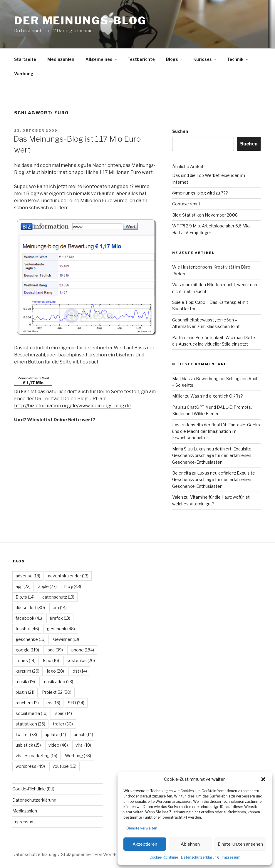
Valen (178, 497)
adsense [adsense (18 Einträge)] (28, 576)
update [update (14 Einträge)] (55, 734)
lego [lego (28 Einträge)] (56, 671)
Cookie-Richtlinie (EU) (33, 789)
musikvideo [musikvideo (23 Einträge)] (58, 682)
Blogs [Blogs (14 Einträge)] (25, 597)
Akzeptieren (145, 844)
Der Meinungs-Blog (80, 21)
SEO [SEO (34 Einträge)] (76, 703)
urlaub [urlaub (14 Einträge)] (83, 734)
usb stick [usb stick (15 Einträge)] (28, 745)
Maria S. (180, 449)
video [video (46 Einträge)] (58, 745)
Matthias (181, 379)
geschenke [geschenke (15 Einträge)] (31, 639)
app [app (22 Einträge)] (23, 586)
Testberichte (141, 59)
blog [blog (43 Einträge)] (73, 586)
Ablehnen (190, 844)
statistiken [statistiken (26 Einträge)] (30, 724)
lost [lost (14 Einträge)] (79, 671)
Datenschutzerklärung (200, 857)
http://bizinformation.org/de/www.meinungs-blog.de (72, 406)
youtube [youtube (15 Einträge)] (64, 766)
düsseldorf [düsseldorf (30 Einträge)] (30, 608)
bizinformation (58, 172)
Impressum (231, 857)
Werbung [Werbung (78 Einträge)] (78, 756)
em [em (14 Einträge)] (60, 608)
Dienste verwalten (142, 828)
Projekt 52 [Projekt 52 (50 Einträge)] (57, 692)
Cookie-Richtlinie (164, 857)
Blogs (175, 59)
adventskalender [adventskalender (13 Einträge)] (68, 576)
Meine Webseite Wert (33, 378)
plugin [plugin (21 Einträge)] (25, 692)
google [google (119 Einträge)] (27, 650)
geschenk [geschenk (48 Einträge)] (61, 629)
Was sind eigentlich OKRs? (217, 396)
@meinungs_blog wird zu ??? (200, 193)
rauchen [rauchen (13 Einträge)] (27, 703)
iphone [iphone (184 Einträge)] (82, 650)
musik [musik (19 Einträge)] (25, 682)
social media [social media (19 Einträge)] (32, 713)
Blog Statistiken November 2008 (205, 215)
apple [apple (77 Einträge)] (47, 586)
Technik (238, 59)
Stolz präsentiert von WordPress (93, 854)
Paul (176, 407)
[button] (263, 779)
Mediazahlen (61, 59)
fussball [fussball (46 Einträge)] (27, 629)
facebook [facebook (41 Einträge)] (29, 618)
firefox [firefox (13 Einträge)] (60, 618)
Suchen (180, 131)
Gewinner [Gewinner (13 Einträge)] (66, 639)
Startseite (25, 59)
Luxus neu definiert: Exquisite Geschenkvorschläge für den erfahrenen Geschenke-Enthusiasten (212, 455)
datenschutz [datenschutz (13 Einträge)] (58, 597)
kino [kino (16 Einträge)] (51, 660)
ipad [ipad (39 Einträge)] (55, 650)
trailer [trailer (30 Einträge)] (63, 724)
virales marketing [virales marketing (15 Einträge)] (36, 756)
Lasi (176, 425)
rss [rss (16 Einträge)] (53, 703)
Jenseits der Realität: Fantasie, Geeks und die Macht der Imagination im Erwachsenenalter (216, 431)
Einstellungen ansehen (240, 844)
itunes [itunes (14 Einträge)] (26, 660)
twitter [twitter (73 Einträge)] (26, 734)
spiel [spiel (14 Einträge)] (64, 713)
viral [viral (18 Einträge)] (83, 745)
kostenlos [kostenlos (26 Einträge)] (81, 660)
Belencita (182, 473)
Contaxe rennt (186, 204)
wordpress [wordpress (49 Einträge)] (30, 766)
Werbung (24, 74)
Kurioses (205, 59)
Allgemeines (102, 59)
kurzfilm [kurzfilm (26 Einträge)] (27, 671)
